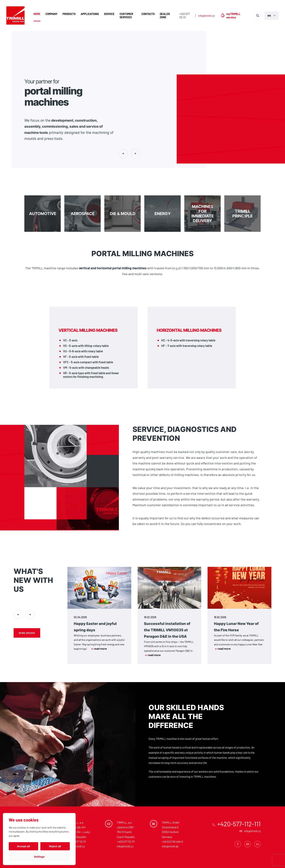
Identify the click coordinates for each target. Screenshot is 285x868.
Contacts (148, 14)
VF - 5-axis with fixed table (81, 357)
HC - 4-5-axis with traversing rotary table (188, 340)
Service (109, 14)
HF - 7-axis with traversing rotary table (187, 346)
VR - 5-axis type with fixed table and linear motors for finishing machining (91, 375)
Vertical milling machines (88, 330)
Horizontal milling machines (189, 330)
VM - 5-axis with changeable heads (86, 367)
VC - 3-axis (70, 340)
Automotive (43, 214)
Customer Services (126, 15)
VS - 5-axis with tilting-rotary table (86, 346)
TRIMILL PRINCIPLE (242, 214)
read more (99, 649)
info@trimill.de (170, 846)
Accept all (24, 846)
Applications (90, 14)
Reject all (55, 846)
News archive (27, 633)
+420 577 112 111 (184, 16)
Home (37, 14)
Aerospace (83, 214)
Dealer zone (165, 15)
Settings (39, 857)
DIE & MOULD (123, 214)
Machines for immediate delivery (202, 214)
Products (69, 14)
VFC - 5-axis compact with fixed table (88, 362)
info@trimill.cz (206, 16)
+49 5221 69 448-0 (172, 842)
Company (51, 14)
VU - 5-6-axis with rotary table (83, 351)
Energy (162, 214)
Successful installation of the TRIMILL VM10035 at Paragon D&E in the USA (167, 630)
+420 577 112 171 (126, 842)
